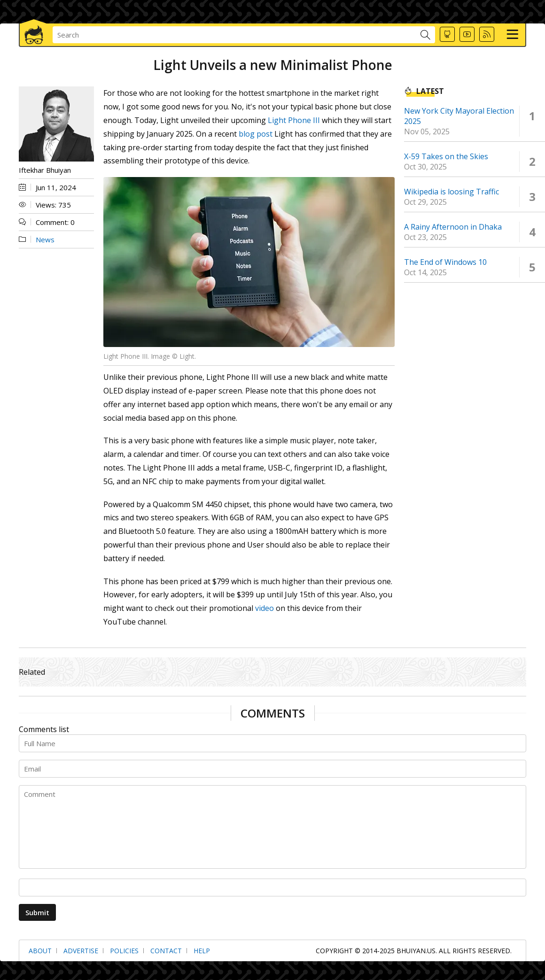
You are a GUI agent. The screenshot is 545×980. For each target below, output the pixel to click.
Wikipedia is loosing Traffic (452, 192)
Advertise (81, 951)
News (45, 239)
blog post (256, 134)
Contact (166, 951)
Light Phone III (294, 120)
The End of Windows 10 (445, 262)
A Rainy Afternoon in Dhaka (453, 227)
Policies (124, 951)
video (265, 608)
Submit (37, 912)
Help (202, 951)
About (40, 951)
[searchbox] (237, 35)
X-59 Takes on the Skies (446, 156)
